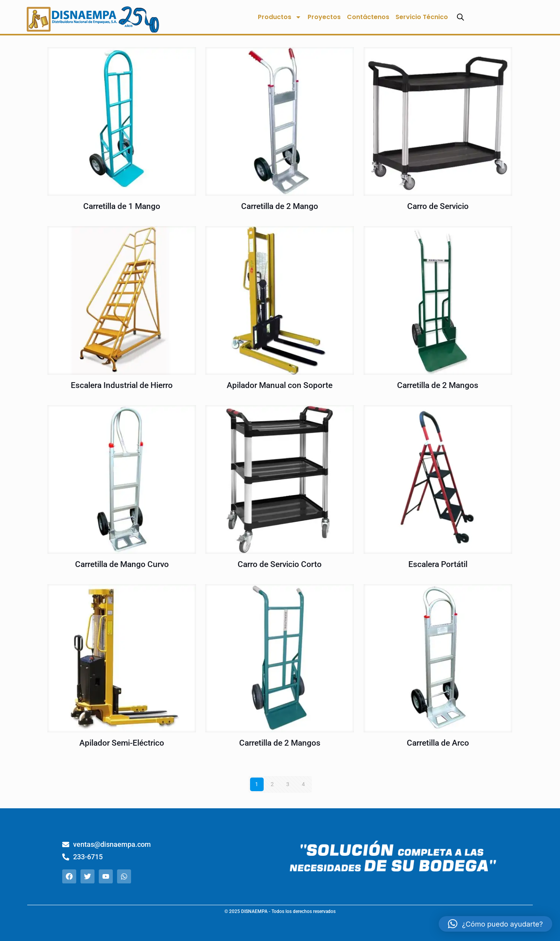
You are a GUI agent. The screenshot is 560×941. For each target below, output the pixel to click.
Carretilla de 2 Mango (280, 206)
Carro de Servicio (438, 206)
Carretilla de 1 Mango (122, 206)
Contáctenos (368, 17)
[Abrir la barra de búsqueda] (460, 17)
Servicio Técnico (422, 17)
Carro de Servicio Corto (280, 564)
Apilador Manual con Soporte (280, 385)
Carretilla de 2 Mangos (438, 385)
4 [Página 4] (303, 784)
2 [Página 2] (272, 784)
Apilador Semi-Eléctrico (122, 743)
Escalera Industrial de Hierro (122, 385)
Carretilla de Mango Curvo (122, 564)
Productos (280, 17)
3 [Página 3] (288, 784)
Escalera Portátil (438, 564)
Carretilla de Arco (438, 743)
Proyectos (324, 17)
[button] (495, 924)
